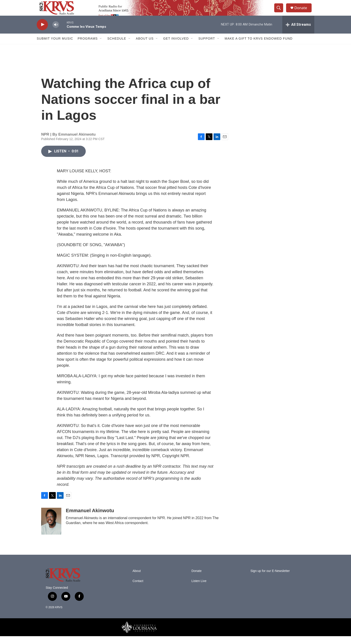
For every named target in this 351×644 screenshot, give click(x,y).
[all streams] (298, 32)
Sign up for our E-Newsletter (270, 579)
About (137, 579)
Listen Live (199, 589)
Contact (138, 589)
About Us (145, 47)
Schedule (117, 47)
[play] (42, 33)
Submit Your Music (55, 47)
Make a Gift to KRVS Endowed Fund (259, 47)
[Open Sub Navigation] (101, 47)
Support (207, 47)
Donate (303, 12)
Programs (88, 47)
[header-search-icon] (280, 12)
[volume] (56, 33)
